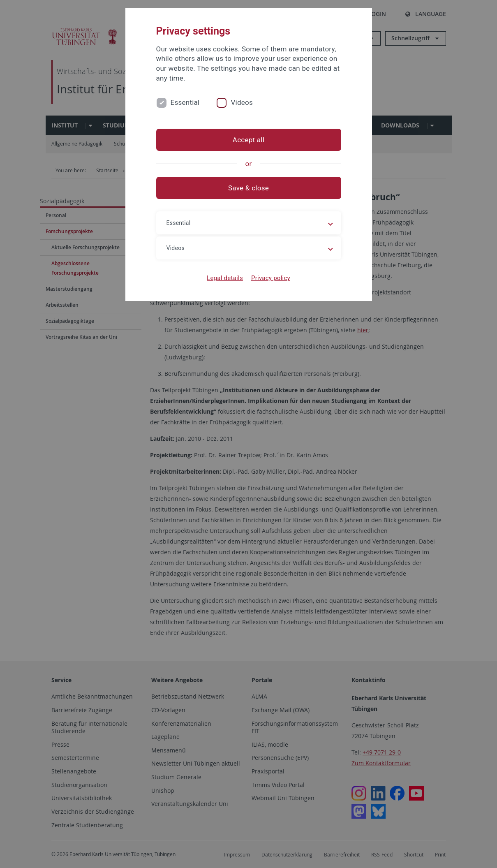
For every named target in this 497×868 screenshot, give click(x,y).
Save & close (248, 188)
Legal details (225, 278)
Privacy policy (271, 278)
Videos (242, 102)
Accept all (248, 140)
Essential (185, 102)
